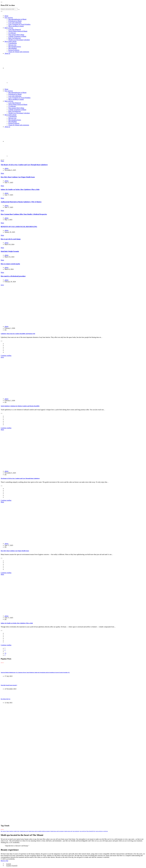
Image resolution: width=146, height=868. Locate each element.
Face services (9, 18)
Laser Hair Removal (15, 29)
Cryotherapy (12, 33)
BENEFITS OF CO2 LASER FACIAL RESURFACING (19, 227)
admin (6, 168)
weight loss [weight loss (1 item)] (105, 831)
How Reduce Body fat (6, 699)
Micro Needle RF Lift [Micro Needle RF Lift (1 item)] (91, 831)
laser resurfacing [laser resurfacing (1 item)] (76, 831)
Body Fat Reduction (15, 38)
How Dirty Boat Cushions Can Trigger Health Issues (18, 177)
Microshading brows (15, 47)
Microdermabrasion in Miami (17, 19)
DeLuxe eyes (12, 45)
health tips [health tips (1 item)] (12, 831)
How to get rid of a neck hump (11, 239)
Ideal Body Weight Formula (10, 251)
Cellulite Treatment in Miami (17, 36)
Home (6, 16)
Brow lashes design (10, 41)
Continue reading (6, 356)
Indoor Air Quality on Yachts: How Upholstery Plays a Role (20, 189)
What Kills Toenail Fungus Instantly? (9, 685)
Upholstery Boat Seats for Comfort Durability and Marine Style (18, 334)
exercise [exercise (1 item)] (4, 831)
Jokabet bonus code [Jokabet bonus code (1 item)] (24, 831)
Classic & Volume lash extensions (19, 52)
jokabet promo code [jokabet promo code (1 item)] (68, 831)
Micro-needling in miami (16, 26)
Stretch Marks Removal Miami (18, 31)
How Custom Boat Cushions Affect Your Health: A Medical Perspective (24, 214)
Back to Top (4, 861)
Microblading (13, 48)
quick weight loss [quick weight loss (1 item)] (99, 831)
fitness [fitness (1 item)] (8, 831)
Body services (9, 28)
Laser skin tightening (15, 23)
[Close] (2, 2)
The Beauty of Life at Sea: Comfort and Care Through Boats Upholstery (24, 165)
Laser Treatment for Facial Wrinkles (19, 24)
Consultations (13, 43)
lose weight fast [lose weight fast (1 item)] (83, 831)
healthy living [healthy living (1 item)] (17, 831)
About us (7, 53)
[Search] (9, 9)
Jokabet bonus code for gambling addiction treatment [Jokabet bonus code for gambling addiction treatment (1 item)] (39, 831)
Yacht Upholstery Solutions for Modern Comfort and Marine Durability (20, 406)
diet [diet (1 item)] (2, 831)
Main (2, 161)
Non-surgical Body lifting (16, 35)
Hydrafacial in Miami (15, 21)
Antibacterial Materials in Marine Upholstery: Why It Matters (21, 202)
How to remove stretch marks (10, 264)
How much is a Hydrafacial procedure (13, 276)
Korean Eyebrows (14, 50)
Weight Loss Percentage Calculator (19, 40)
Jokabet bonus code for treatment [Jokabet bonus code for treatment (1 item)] (57, 831)
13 (5, 653)
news (2, 285)
